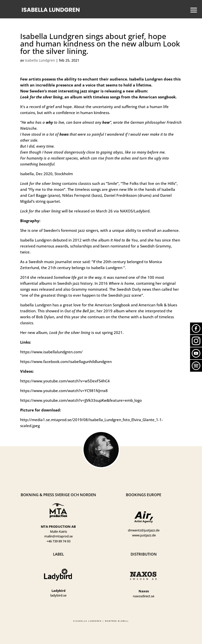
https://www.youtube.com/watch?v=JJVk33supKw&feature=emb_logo (81, 400)
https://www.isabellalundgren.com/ (51, 352)
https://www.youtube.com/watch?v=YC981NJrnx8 (64, 391)
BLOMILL (123, 621)
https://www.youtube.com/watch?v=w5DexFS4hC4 (65, 381)
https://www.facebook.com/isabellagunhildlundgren (66, 362)
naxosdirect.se (144, 596)
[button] (192, 9)
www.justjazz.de (144, 535)
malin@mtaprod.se (58, 536)
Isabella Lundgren (40, 60)
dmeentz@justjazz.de (144, 530)
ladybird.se (58, 595)
